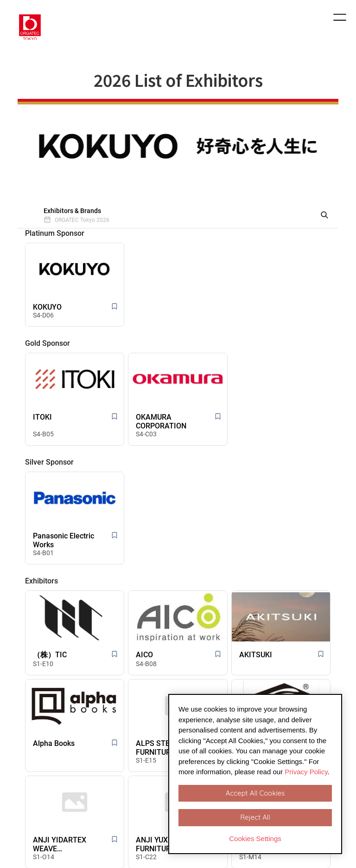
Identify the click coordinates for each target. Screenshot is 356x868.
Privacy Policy (306, 772)
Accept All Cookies (255, 793)
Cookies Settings (255, 839)
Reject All (255, 817)
